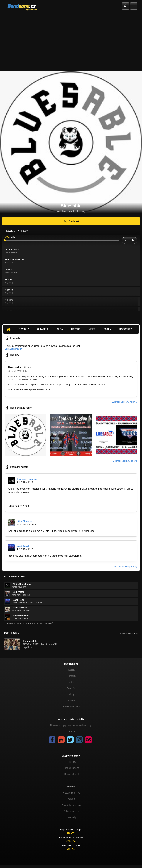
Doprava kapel (71, 774)
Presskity (71, 762)
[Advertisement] (71, 40)
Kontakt (71, 799)
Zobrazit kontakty (13, 349)
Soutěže (71, 700)
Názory (76, 329)
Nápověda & (71, 793)
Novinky (24, 329)
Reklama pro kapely (129, 633)
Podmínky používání (71, 805)
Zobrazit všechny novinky (125, 402)
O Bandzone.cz (71, 811)
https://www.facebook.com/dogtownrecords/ (33, 499)
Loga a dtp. (71, 817)
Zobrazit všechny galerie (125, 461)
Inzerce (71, 731)
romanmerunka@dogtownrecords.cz (29, 503)
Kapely (71, 670)
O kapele (43, 329)
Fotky (107, 329)
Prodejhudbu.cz (71, 768)
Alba (60, 329)
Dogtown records (27, 479)
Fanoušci (71, 688)
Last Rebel (23, 546)
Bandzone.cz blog (71, 707)
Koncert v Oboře (20, 367)
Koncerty (126, 329)
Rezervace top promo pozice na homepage (71, 725)
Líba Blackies (24, 521)
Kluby (71, 694)
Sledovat (71, 221)
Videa (92, 329)
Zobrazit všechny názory (125, 567)
